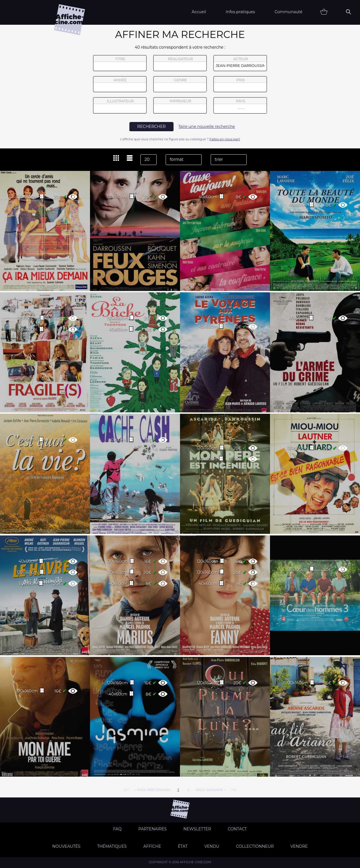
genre (180, 85)
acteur (240, 63)
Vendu (212, 846)
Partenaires (153, 829)
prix (240, 84)
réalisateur (180, 63)
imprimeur (180, 105)
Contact (237, 829)
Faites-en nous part (225, 139)
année (120, 84)
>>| (234, 790)
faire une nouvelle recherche (207, 126)
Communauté (288, 12)
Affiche (152, 846)
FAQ (117, 829)
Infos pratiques (240, 12)
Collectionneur (255, 846)
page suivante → (211, 790)
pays (240, 106)
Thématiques (112, 846)
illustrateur (120, 105)
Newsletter (197, 829)
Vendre (299, 846)
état (183, 846)
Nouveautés (66, 846)
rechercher (151, 126)
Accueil (199, 12)
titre (120, 63)
